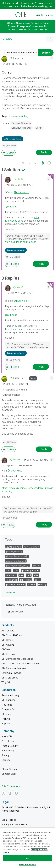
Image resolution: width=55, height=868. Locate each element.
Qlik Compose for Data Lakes (17, 659)
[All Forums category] (6, 612)
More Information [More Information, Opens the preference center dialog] (27, 864)
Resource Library (10, 695)
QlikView (7, 39)
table (36, 575)
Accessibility (8, 751)
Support (6, 723)
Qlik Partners (8, 700)
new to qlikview (32, 547)
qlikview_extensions (15, 584)
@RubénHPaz (21, 192)
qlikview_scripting (19, 116)
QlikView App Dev (21, 128)
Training (6, 719)
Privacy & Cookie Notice (15, 824)
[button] (52, 58)
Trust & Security (10, 746)
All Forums (17, 612)
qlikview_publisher (30, 570)
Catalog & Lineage (11, 673)
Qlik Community (11, 786)
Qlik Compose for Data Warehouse (20, 663)
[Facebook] (16, 793)
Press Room (8, 741)
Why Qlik (6, 682)
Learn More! (40, 30)
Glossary (6, 714)
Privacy (5, 755)
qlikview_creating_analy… (18, 566)
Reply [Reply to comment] (41, 264)
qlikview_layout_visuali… (17, 556)
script (8, 570)
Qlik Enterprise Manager (14, 668)
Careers (6, 760)
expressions (26, 580)
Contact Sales (9, 774)
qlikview (37, 566)
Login (40, 3)
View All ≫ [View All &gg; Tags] (10, 593)
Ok (27, 858)
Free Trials (7, 705)
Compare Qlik (9, 709)
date (21, 575)
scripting (42, 584)
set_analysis (11, 580)
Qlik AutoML (8, 645)
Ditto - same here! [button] (13, 139)
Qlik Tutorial (11, 207)
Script (39, 128)
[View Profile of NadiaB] (20, 179)
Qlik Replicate (9, 654)
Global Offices (9, 769)
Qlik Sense (7, 640)
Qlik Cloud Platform (12, 635)
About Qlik (7, 736)
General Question (21, 123)
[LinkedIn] (10, 793)
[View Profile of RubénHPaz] (19, 58)
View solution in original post (20, 242)
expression (11, 575)
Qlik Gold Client (10, 678)
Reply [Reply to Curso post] (44, 152)
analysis (32, 584)
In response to (14, 390)
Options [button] (50, 39)
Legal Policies (9, 820)
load (29, 575)
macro (38, 580)
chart (16, 570)
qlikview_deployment (16, 561)
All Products (8, 631)
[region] (27, 848)
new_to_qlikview (13, 547)
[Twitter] (4, 793)
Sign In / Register (45, 15)
